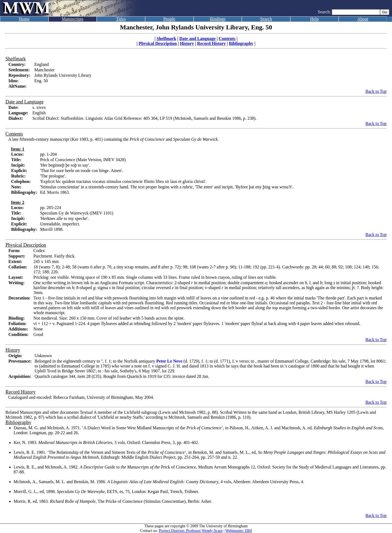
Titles (121, 19)
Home (24, 19)
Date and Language (197, 39)
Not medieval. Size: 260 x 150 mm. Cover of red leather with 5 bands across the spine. (109, 318)
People (169, 19)
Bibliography (241, 43)
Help (314, 19)
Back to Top (376, 91)
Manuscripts (73, 19)
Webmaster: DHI (239, 531)
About (363, 19)
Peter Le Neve (169, 361)
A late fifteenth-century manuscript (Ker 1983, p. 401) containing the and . (113, 139)
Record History (211, 43)
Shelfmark (166, 39)
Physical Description (158, 43)
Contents (227, 39)
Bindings (218, 19)
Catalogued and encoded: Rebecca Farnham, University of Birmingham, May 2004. (81, 397)
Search (266, 19)
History (187, 43)
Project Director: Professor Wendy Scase (191, 531)
